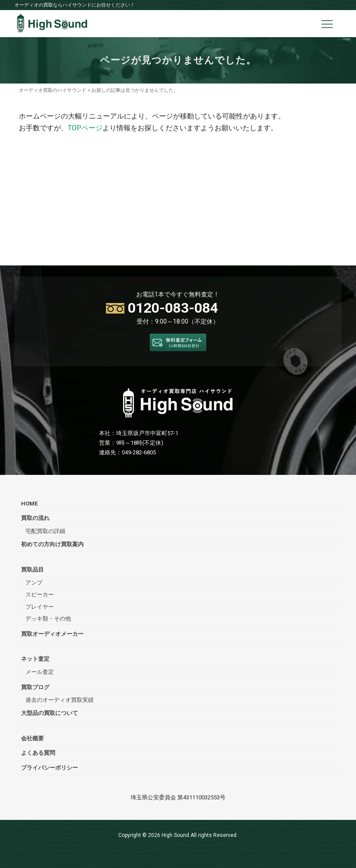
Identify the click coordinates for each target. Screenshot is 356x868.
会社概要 (32, 738)
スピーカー (40, 594)
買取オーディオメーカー (52, 634)
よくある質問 (38, 753)
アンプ (34, 583)
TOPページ (85, 128)
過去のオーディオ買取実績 (60, 700)
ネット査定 (35, 659)
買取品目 (32, 570)
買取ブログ (35, 687)
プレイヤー (40, 607)
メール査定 (40, 672)
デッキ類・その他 (48, 619)
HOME (29, 504)
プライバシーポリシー (49, 768)
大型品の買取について (49, 713)
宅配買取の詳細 (45, 531)
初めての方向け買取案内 (52, 544)
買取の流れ (35, 518)
